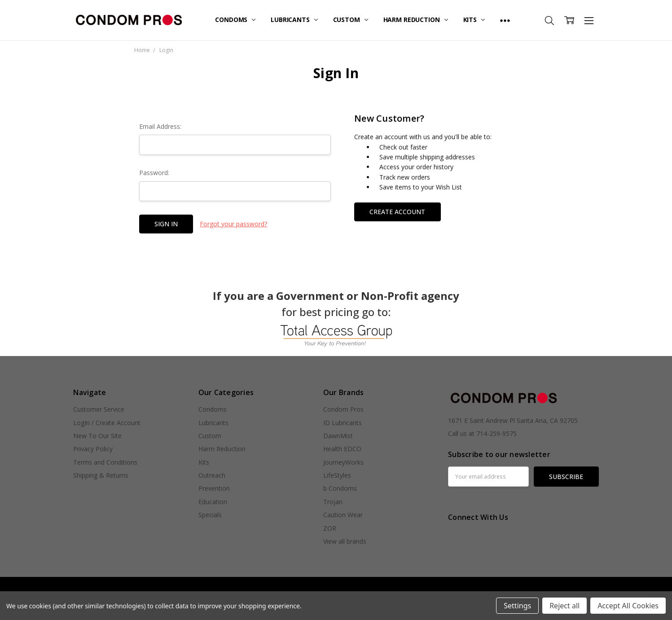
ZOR (330, 528)
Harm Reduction (416, 20)
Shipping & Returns (101, 475)
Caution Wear (343, 515)
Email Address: (160, 126)
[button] (336, 336)
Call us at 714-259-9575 (482, 433)
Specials (210, 515)
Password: (154, 173)
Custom (351, 20)
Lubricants (294, 20)
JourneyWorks (343, 462)
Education (213, 502)
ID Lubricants (343, 423)
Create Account (397, 212)
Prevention (214, 488)
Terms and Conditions (105, 462)
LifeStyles (337, 475)
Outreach (212, 475)
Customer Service (99, 409)
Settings (517, 606)
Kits (474, 20)
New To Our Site (97, 436)
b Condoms (340, 488)
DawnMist (338, 436)
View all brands (345, 541)
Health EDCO (342, 449)
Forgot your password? (233, 224)
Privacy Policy (93, 449)
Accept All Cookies (628, 606)
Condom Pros (343, 409)
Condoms (235, 20)
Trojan (333, 502)
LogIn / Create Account (107, 423)
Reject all (564, 606)
